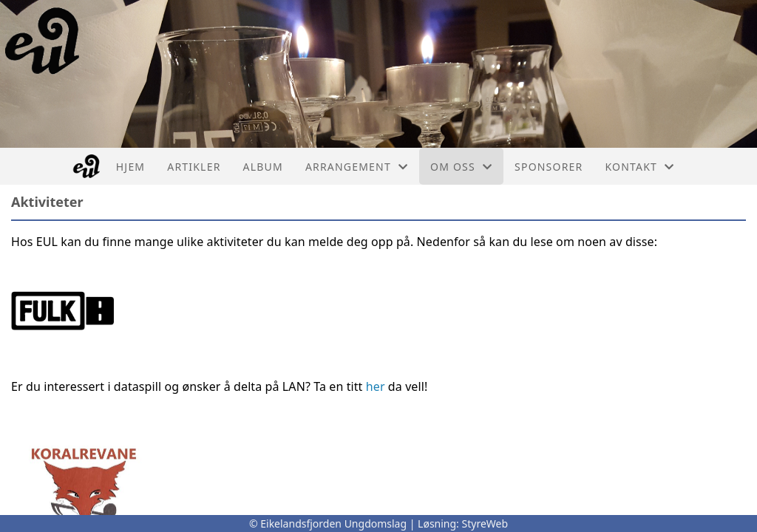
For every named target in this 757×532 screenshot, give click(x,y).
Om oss (461, 167)
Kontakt (639, 167)
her (376, 386)
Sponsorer (549, 167)
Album (263, 167)
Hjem (130, 167)
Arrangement (357, 167)
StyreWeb (485, 524)
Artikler (194, 167)
